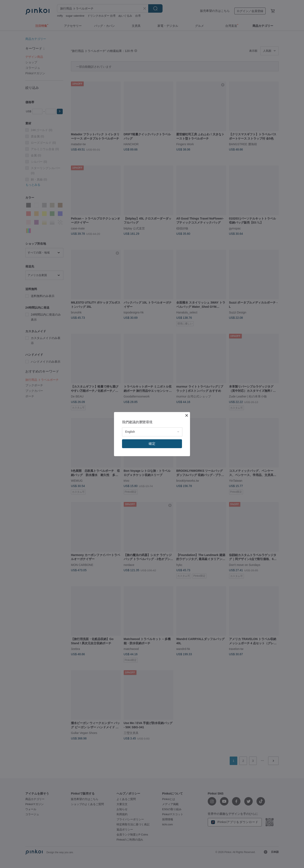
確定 (152, 444)
